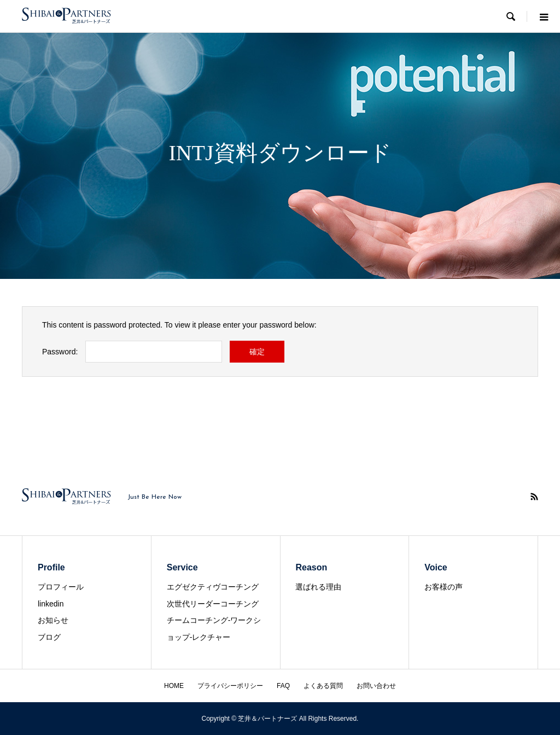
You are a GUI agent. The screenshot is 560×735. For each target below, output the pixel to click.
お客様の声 (444, 587)
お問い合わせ (376, 686)
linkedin (51, 604)
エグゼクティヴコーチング (213, 587)
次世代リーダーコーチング (213, 604)
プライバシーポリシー (230, 686)
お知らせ (53, 620)
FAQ (283, 686)
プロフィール (61, 587)
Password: (60, 352)
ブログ (49, 637)
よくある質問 (323, 686)
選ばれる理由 (318, 587)
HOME (174, 686)
